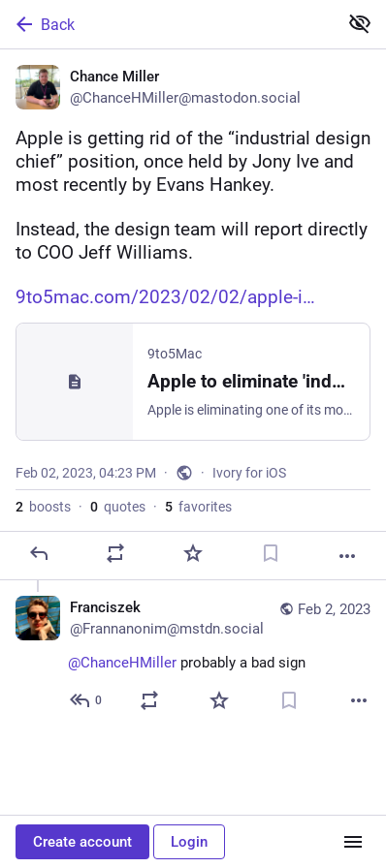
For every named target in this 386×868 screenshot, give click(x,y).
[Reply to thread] (87, 700)
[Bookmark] (271, 553)
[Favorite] (193, 553)
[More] (347, 556)
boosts (43, 507)
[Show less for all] (360, 23)
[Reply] (39, 553)
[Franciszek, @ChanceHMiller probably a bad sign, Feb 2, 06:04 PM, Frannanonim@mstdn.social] (193, 656)
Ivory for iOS (249, 473)
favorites (198, 507)
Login (189, 842)
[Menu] (353, 842)
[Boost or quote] (115, 553)
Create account (82, 842)
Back (44, 24)
